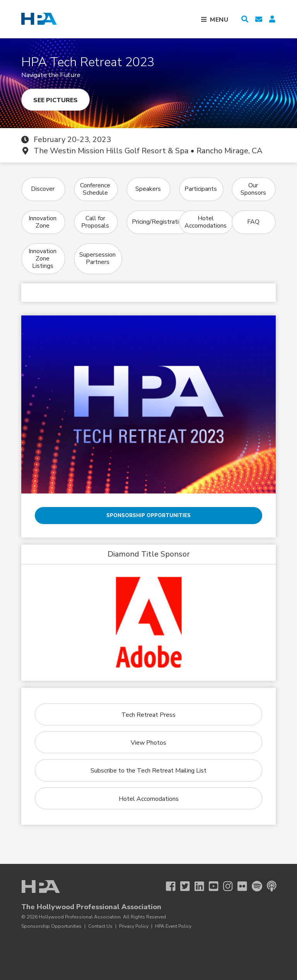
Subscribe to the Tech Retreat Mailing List (148, 771)
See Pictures (55, 100)
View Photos (148, 743)
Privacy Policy (134, 926)
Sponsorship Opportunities (148, 516)
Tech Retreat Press (148, 715)
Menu (219, 20)
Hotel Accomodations (149, 799)
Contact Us (100, 926)
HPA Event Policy (173, 926)
